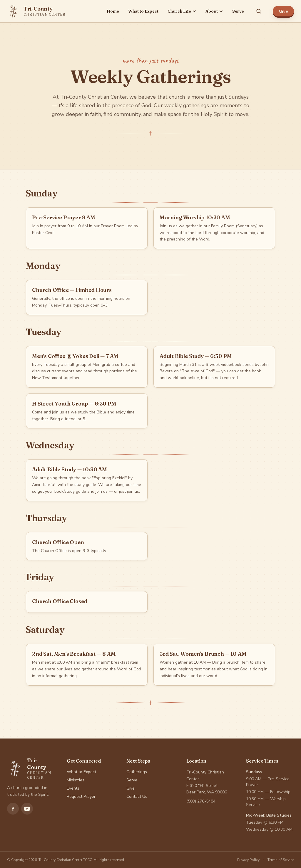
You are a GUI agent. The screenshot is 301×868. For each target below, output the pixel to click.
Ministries (76, 780)
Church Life (182, 11)
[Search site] (259, 11)
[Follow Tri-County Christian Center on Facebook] (13, 809)
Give (283, 11)
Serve (238, 11)
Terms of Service (281, 860)
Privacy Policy (248, 860)
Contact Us (137, 796)
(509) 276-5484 (201, 801)
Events (73, 788)
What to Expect (143, 11)
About (214, 11)
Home (113, 11)
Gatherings (137, 772)
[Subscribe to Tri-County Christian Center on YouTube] (27, 809)
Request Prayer (81, 796)
